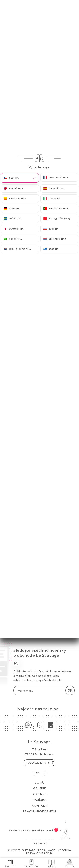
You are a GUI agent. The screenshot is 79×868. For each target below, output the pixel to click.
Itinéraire (70, 863)
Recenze (39, 794)
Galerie (39, 788)
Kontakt (39, 805)
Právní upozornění (40, 811)
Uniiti (42, 843)
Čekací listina (31, 863)
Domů (39, 782)
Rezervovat (10, 863)
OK (70, 690)
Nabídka (39, 800)
